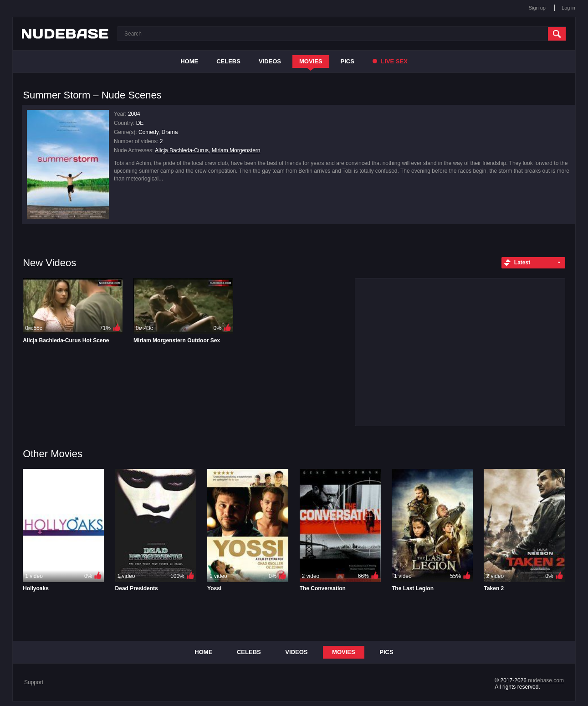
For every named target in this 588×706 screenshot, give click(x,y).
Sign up (537, 8)
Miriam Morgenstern (236, 150)
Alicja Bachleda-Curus (182, 150)
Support (34, 682)
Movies (311, 61)
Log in (568, 8)
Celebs (228, 61)
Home (189, 61)
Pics (348, 61)
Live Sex (390, 61)
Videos (270, 61)
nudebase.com (546, 680)
